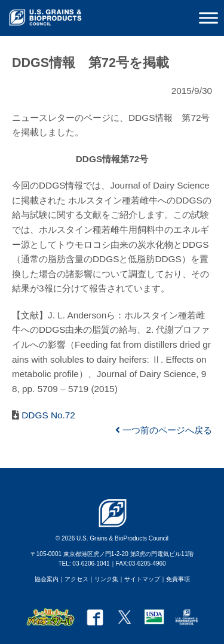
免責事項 (178, 579)
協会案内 (47, 579)
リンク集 (106, 579)
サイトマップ (142, 579)
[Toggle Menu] (208, 18)
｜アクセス (73, 579)
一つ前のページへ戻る (164, 430)
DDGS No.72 (47, 415)
